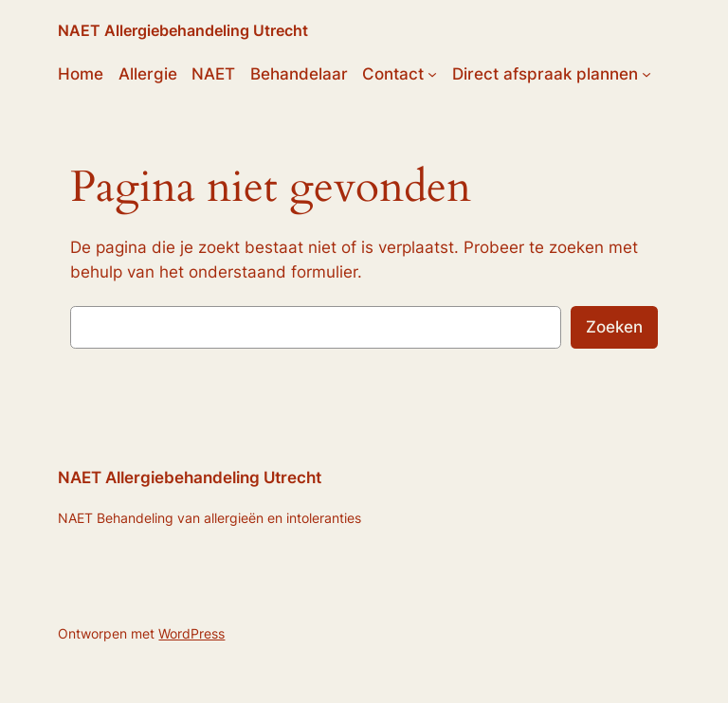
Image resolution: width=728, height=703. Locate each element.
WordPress (191, 633)
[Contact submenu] (432, 74)
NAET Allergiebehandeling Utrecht (183, 30)
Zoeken (614, 327)
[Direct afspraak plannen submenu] (646, 74)
